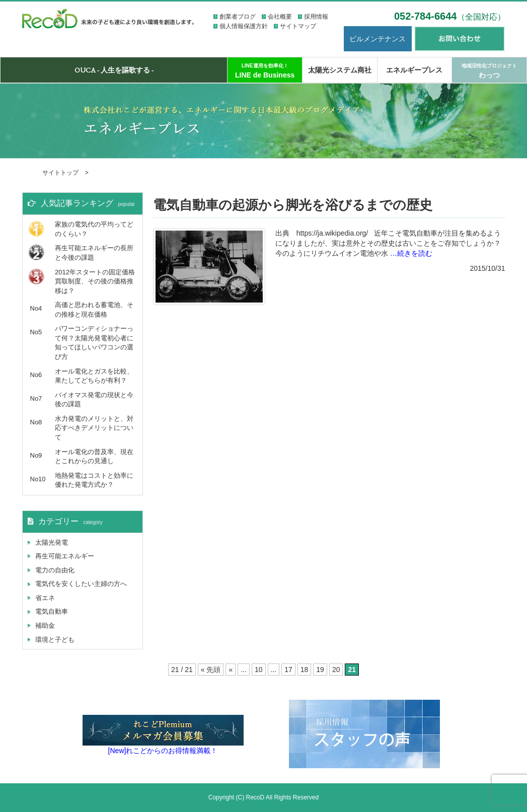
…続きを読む (411, 253)
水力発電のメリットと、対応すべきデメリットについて (94, 428)
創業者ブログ (238, 17)
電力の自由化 (55, 570)
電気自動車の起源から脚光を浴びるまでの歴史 (293, 205)
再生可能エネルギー (65, 556)
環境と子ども (55, 640)
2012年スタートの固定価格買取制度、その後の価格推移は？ (95, 281)
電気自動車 (52, 611)
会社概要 (280, 17)
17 (288, 670)
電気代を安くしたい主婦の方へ (81, 584)
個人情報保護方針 (244, 26)
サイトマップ (298, 26)
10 (259, 670)
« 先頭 (211, 670)
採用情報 (316, 17)
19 (320, 670)
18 (305, 670)
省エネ (45, 598)
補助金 (45, 625)
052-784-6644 (450, 16)
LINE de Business (265, 71)
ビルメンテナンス (378, 39)
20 (336, 670)
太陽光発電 (52, 542)
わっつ (489, 71)
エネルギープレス (414, 70)
